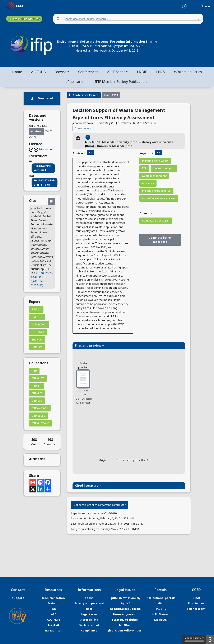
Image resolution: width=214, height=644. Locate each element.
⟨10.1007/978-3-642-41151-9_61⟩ (42, 277)
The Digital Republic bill (125, 609)
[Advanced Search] (198, 19)
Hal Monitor (53, 631)
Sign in (206, 6)
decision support (164, 169)
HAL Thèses (160, 614)
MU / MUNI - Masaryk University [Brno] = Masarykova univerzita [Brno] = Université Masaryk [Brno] (129, 144)
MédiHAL (160, 620)
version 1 (37, 132)
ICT (144, 169)
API (53, 614)
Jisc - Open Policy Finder (125, 631)
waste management (154, 176)
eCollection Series (188, 72)
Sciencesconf (196, 609)
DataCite (37, 347)
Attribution (45, 149)
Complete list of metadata (160, 240)
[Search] (58, 19)
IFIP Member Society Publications (122, 82)
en (90, 152)
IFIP (34, 371)
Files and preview (89, 346)
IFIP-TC (36, 386)
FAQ (53, 609)
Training (53, 604)
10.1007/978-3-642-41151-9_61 (44, 183)
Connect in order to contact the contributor (100, 505)
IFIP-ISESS (39, 416)
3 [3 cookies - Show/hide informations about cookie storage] (210, 639)
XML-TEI (37, 317)
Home (17, 72)
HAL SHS (160, 609)
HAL (160, 604)
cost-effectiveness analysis (159, 198)
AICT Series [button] (116, 72)
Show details (83, 128)
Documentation (53, 598)
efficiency (148, 184)
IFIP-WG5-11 (40, 409)
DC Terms (38, 332)
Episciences (196, 604)
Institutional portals (160, 598)
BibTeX (36, 310)
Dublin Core (39, 325)
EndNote (37, 340)
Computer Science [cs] (156, 221)
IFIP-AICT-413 (41, 423)
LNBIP (142, 72)
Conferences (88, 72)
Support (18, 598)
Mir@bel (125, 625)
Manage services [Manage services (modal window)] (194, 639)
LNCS (161, 72)
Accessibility (89, 620)
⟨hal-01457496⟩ (37, 283)
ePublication (76, 82)
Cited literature (88, 486)
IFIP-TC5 (37, 393)
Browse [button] (60, 72)
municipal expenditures (156, 191)
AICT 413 (38, 72)
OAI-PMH (53, 620)
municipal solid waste (155, 161)
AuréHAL (53, 625)
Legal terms (89, 614)
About (89, 598)
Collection (24, 19)
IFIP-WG (37, 401)
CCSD (196, 598)
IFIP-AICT (38, 378)
